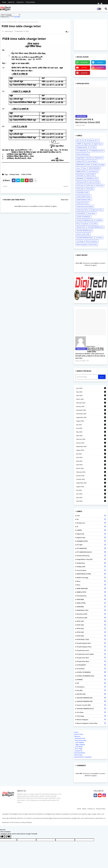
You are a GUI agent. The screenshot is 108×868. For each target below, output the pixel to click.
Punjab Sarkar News (97, 210)
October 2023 (91, 479)
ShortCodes (78, 755)
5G (83, 140)
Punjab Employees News (84, 199)
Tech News (99, 238)
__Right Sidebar (80, 745)
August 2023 (91, 487)
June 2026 (91, 388)
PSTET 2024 (90, 185)
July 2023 (91, 490)
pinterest (84, 73)
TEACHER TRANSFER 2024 (84, 231)
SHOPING (99, 220)
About (84, 809)
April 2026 (91, 395)
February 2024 (91, 472)
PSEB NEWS (80, 179)
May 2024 (91, 461)
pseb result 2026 (94, 182)
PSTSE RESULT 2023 (82, 192)
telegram (100, 62)
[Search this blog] (87, 377)
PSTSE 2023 (100, 185)
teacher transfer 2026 (83, 234)
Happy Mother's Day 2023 (84, 158)
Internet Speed (92, 161)
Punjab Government (82, 203)
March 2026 (91, 399)
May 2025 (91, 432)
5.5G (78, 140)
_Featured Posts (80, 738)
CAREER (79, 144)
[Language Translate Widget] (10, 15)
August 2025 (91, 421)
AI (98, 140)
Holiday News (14, 174)
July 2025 (91, 425)
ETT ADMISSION (81, 151)
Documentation (80, 753)
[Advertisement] (91, 35)
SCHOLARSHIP (81, 213)
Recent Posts (79, 734)
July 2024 (91, 454)
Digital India (87, 144)
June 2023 (91, 494)
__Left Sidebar (79, 742)
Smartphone (85, 224)
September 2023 (91, 483)
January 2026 (91, 406)
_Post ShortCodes (80, 740)
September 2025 (91, 417)
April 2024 (91, 465)
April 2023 (91, 501)
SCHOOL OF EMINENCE (83, 217)
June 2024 (91, 457)
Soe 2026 (94, 224)
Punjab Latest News (82, 210)
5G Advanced (90, 140)
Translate (15, 17)
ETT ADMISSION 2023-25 (96, 151)
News (84, 168)
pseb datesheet (93, 172)
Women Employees (92, 241)
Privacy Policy (30, 2)
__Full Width (78, 747)
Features (77, 736)
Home (4, 2)
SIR (77, 224)
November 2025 (91, 414)
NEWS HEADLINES (94, 168)
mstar (78, 168)
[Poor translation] (8, 837)
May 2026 (91, 392)
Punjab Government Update (85, 206)
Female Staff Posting (82, 154)
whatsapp (84, 62)
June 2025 (91, 428)
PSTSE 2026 (90, 189)
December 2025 (91, 410)
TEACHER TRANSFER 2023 (96, 227)
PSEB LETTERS (12, 22)
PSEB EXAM (80, 175)
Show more (65, 200)
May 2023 (91, 497)
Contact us (20, 2)
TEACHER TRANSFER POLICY (85, 238)
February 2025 (91, 439)
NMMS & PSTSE (81, 172)
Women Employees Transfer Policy (87, 245)
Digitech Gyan (98, 144)
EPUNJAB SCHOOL (82, 147)
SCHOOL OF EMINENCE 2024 (85, 220)
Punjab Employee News (83, 196)
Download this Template (83, 757)
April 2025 (91, 436)
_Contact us (78, 751)
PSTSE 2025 (80, 189)
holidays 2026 (81, 161)
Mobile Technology (99, 165)
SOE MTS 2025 (81, 227)
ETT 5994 (93, 147)
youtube (84, 68)
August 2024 (91, 450)
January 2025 (91, 443)
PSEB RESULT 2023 (92, 179)
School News (91, 213)
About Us (11, 2)
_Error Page (78, 749)
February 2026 (91, 403)
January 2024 (91, 476)
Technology (80, 241)
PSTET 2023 (80, 185)
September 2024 (91, 446)
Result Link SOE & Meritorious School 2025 (88, 121)
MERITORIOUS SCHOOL (83, 165)
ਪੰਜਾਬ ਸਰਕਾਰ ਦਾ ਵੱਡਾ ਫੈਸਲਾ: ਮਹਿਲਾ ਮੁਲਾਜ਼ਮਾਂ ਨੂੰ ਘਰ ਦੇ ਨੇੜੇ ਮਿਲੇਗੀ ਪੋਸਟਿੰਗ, (96, 350)
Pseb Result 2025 (81, 182)
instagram (100, 68)
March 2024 (91, 468)
